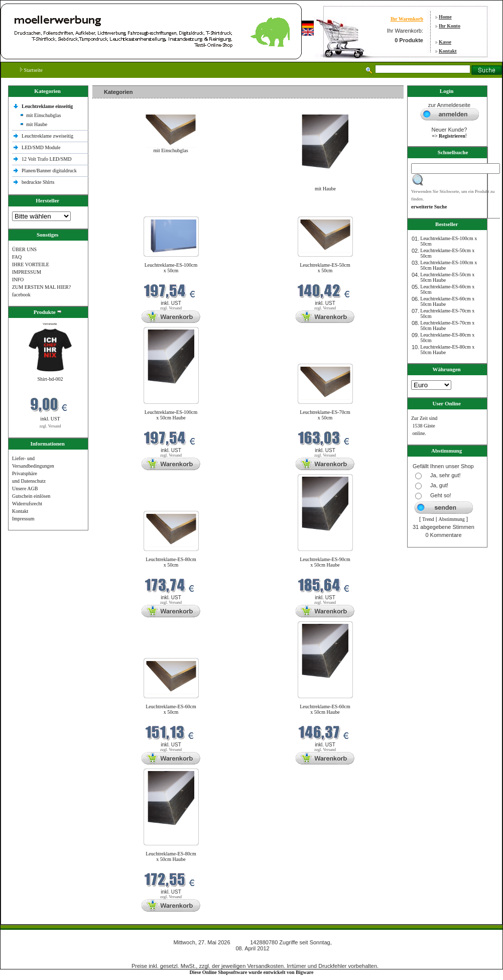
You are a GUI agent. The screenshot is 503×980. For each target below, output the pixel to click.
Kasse (445, 42)
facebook (21, 295)
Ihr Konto (450, 26)
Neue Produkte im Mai (118, 210)
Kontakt (448, 51)
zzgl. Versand (50, 426)
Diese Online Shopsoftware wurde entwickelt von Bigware (252, 972)
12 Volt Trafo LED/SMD (46, 159)
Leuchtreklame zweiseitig (48, 136)
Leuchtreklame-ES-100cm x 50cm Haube (171, 415)
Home (445, 17)
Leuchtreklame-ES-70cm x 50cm (325, 415)
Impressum (23, 519)
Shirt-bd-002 (50, 379)
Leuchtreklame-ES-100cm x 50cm (171, 268)
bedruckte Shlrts (38, 182)
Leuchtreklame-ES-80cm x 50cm (171, 562)
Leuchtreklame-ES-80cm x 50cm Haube (171, 856)
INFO (18, 280)
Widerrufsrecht (27, 504)
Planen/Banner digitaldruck (49, 171)
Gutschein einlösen (31, 496)
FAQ (17, 257)
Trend (428, 519)
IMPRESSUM (27, 272)
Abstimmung (452, 519)
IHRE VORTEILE (31, 264)
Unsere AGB (25, 488)
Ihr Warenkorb (407, 19)
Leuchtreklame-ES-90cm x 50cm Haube (325, 562)
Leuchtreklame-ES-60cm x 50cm (171, 709)
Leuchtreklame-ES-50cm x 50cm (325, 268)
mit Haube (37, 124)
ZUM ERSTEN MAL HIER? (41, 287)
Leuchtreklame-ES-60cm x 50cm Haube (325, 709)
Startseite (31, 70)
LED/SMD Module (41, 147)
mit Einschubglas (43, 115)
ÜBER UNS (24, 249)
